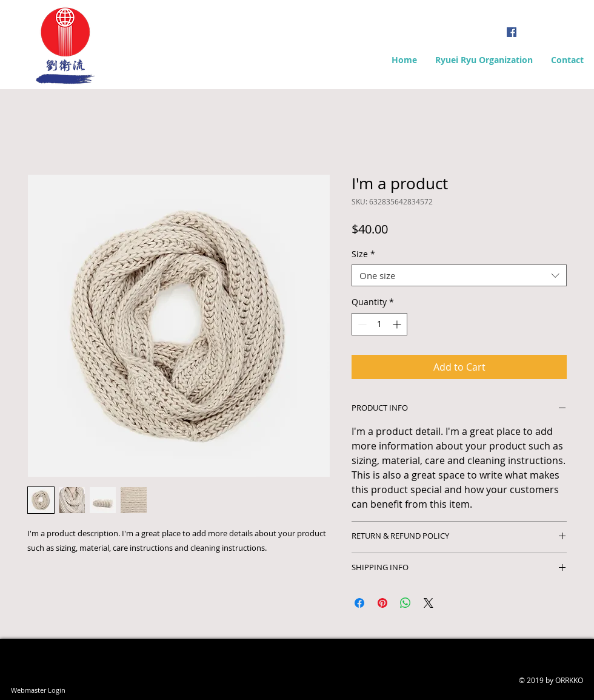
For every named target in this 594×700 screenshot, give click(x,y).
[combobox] (459, 275)
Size (363, 254)
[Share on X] (429, 603)
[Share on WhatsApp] (405, 603)
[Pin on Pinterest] (382, 603)
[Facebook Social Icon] (512, 32)
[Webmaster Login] (38, 690)
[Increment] (398, 324)
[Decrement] (361, 324)
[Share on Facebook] (359, 603)
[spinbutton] (379, 324)
